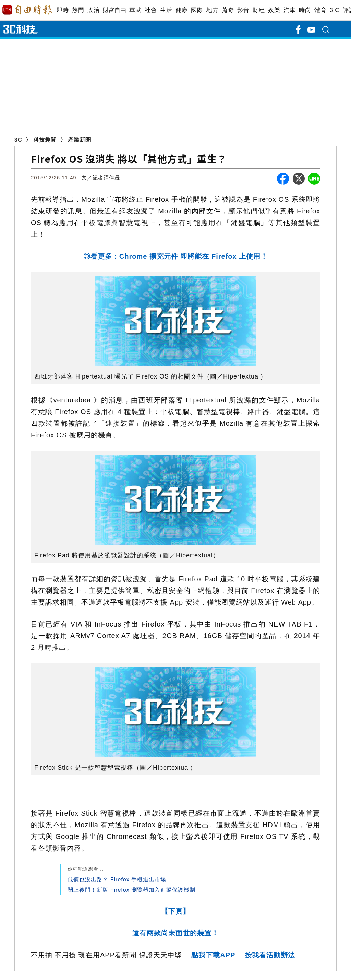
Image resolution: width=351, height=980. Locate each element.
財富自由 (114, 10)
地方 (212, 10)
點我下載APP (213, 955)
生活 (166, 10)
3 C (335, 10)
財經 (259, 10)
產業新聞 (80, 140)
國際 (197, 10)
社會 (151, 10)
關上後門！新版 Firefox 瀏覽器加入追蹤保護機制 (131, 890)
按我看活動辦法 (270, 955)
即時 (63, 10)
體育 (320, 10)
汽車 (289, 10)
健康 (181, 10)
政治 (93, 10)
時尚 (305, 10)
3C (18, 140)
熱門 (78, 10)
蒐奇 (228, 10)
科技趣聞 (45, 140)
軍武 (135, 10)
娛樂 (274, 10)
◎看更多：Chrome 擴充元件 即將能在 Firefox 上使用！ (175, 256)
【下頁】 (175, 911)
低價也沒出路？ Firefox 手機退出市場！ (120, 879)
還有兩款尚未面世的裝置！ (175, 933)
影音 (243, 10)
